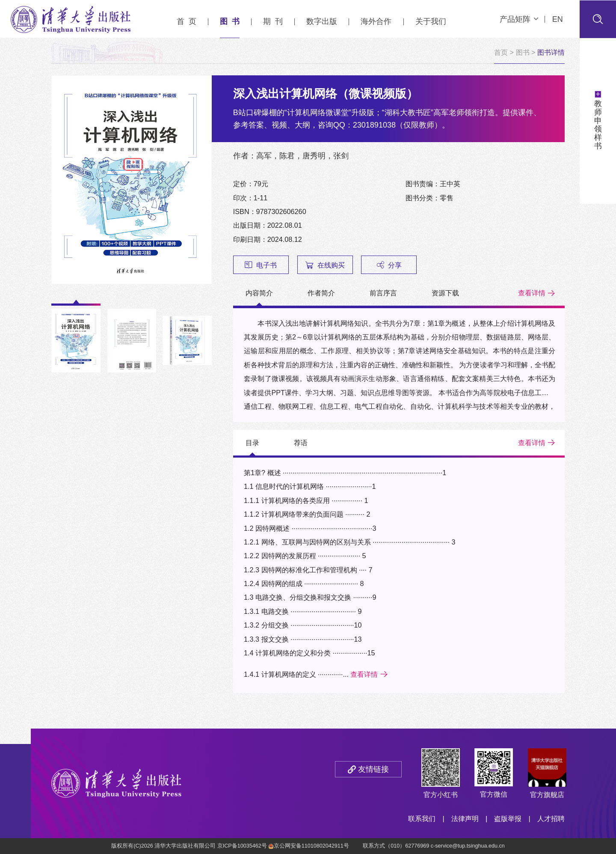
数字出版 (322, 21)
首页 (501, 52)
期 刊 (273, 21)
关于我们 (431, 21)
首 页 (187, 21)
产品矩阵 (519, 19)
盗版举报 (508, 818)
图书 (523, 52)
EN (558, 19)
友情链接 (373, 769)
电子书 (261, 265)
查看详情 (532, 293)
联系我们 (422, 818)
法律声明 (465, 818)
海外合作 (376, 21)
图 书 (230, 21)
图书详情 (551, 52)
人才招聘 (551, 818)
